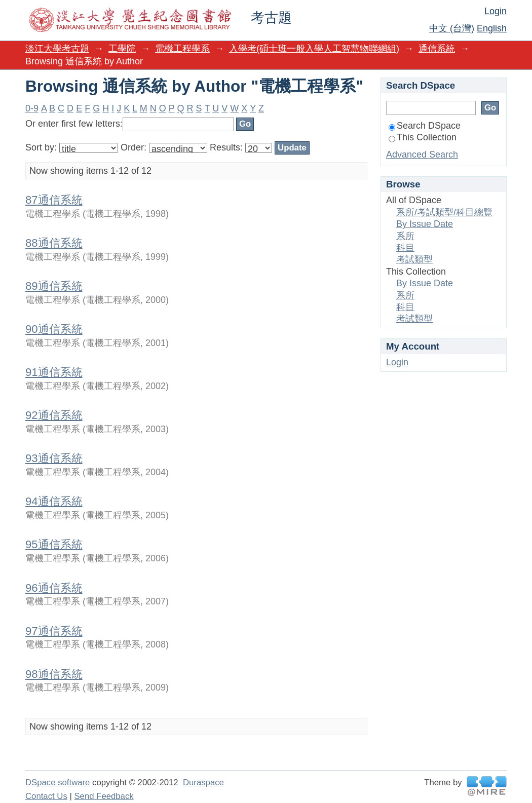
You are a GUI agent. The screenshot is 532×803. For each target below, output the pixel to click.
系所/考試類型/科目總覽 (444, 212)
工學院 (122, 49)
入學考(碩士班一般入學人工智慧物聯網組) (314, 49)
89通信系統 (54, 286)
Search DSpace (425, 126)
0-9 (32, 108)
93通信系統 (54, 458)
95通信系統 (54, 544)
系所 (405, 236)
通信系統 (437, 49)
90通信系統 (54, 329)
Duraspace (203, 782)
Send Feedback (104, 796)
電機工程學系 (182, 49)
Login (496, 11)
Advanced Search (422, 155)
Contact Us (46, 796)
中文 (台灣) (452, 28)
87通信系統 (54, 200)
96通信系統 (54, 588)
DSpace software (58, 782)
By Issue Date (425, 224)
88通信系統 (54, 243)
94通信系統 (54, 501)
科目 (405, 248)
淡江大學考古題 (57, 49)
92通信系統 (54, 415)
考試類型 (414, 259)
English (492, 28)
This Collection (423, 137)
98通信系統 (54, 674)
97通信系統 (54, 631)
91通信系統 (54, 372)
